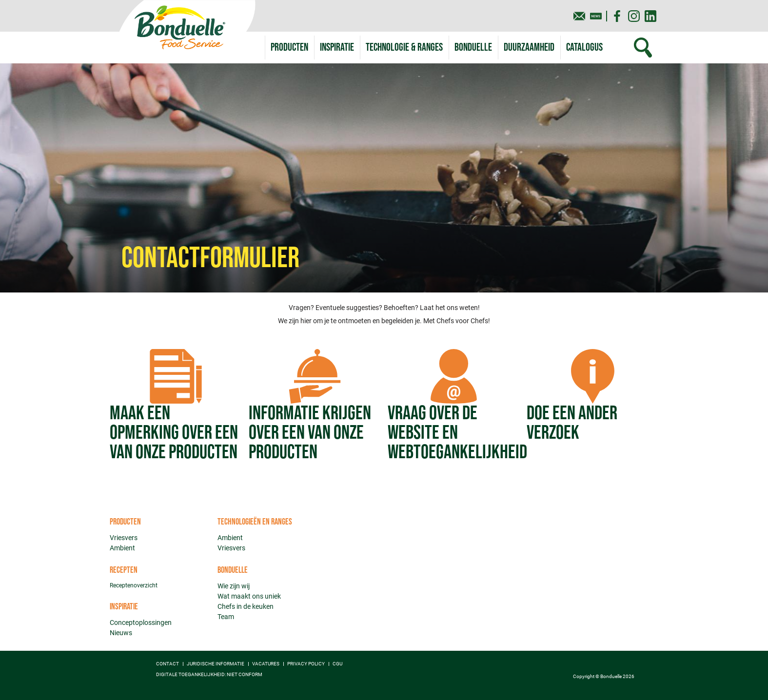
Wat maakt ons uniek (249, 596)
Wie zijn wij (234, 586)
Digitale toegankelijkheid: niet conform (209, 675)
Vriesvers (124, 538)
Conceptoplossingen (141, 622)
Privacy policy (306, 664)
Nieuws (121, 633)
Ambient (122, 548)
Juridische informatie (216, 664)
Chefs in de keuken (246, 606)
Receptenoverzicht (134, 585)
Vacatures (266, 664)
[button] (404, 48)
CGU (337, 664)
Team (226, 617)
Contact (167, 664)
